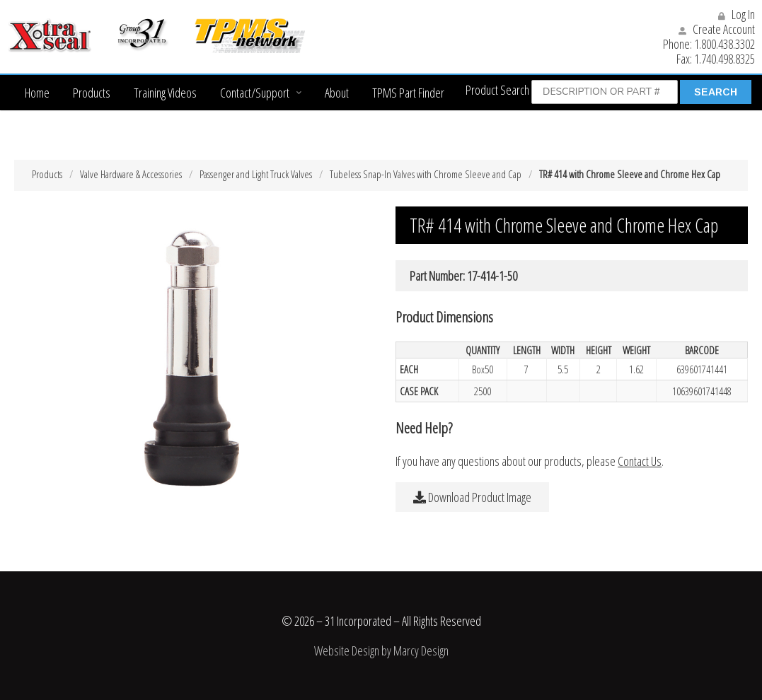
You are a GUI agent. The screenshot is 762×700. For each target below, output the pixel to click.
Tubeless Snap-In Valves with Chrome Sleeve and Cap (426, 174)
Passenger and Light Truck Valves (256, 174)
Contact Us (640, 461)
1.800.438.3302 (725, 44)
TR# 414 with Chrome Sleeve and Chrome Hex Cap (630, 174)
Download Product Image (472, 497)
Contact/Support (255, 93)
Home (37, 93)
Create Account (717, 29)
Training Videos (165, 93)
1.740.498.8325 (725, 59)
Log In (737, 14)
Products (92, 93)
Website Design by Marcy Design (381, 651)
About (337, 93)
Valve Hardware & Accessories (131, 174)
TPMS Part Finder (408, 93)
